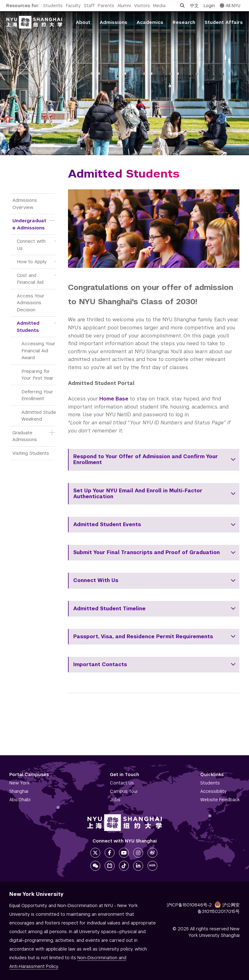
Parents (106, 6)
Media (159, 6)
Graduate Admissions (25, 436)
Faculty (73, 6)
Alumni (124, 6)
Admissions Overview (25, 204)
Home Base (114, 399)
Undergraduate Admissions (29, 224)
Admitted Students (29, 327)
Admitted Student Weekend (41, 416)
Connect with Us (32, 245)
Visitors (142, 6)
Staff (89, 6)
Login (209, 6)
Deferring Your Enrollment (38, 395)
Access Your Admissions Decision (31, 303)
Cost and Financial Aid (30, 279)
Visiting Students (31, 453)
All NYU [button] (230, 6)
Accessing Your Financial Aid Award (39, 350)
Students (53, 6)
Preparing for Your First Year (37, 375)
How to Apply (32, 262)
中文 (194, 6)
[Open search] (182, 6)
